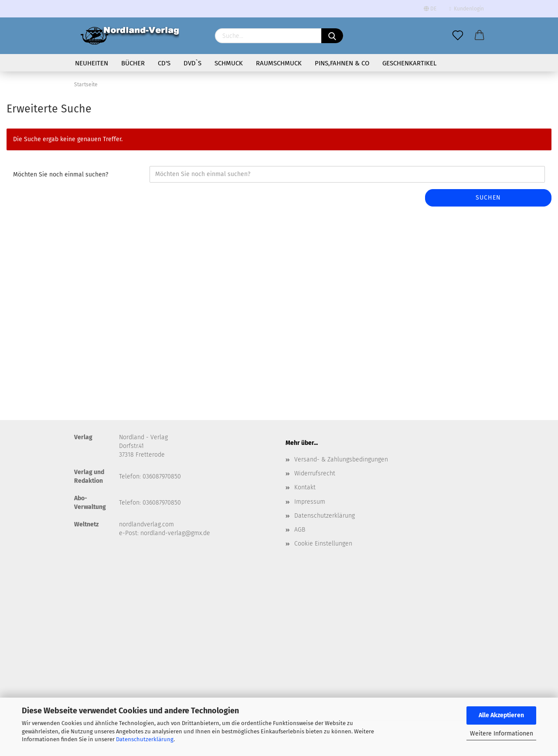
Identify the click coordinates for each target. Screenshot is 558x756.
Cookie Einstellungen (323, 544)
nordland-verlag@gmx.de (175, 533)
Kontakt (305, 487)
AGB (300, 530)
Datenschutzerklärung (145, 739)
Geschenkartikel (409, 63)
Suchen (488, 198)
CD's (164, 63)
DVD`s (192, 63)
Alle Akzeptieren (501, 715)
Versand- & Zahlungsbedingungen (341, 459)
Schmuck (229, 63)
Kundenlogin (467, 9)
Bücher (133, 63)
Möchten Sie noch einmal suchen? (61, 175)
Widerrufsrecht (315, 473)
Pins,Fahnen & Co (342, 63)
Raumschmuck (279, 63)
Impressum (310, 502)
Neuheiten (92, 63)
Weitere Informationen (502, 734)
